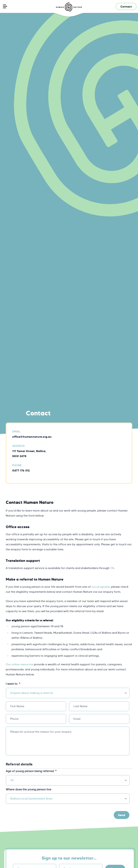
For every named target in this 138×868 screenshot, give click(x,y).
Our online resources (19, 664)
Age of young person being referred (31, 771)
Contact (126, 6)
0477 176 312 (21, 470)
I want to (13, 684)
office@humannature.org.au (32, 437)
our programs (101, 587)
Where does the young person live (29, 789)
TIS (112, 568)
